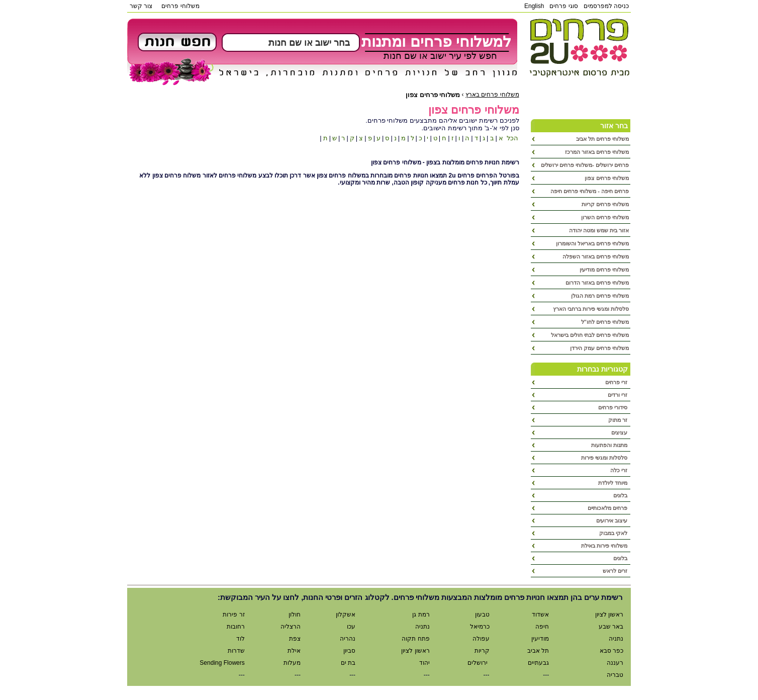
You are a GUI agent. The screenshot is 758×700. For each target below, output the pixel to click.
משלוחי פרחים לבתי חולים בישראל (590, 335)
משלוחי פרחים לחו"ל (605, 322)
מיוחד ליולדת (613, 483)
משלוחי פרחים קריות (605, 204)
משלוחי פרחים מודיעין (604, 270)
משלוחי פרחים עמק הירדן (599, 348)
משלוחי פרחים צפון (607, 178)
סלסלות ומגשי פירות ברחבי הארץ (591, 309)
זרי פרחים (617, 382)
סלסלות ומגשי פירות (605, 458)
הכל (511, 138)
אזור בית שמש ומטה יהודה (599, 230)
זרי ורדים (618, 395)
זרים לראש (616, 571)
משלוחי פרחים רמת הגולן (600, 296)
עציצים (620, 432)
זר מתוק (619, 420)
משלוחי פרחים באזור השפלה (596, 256)
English (534, 6)
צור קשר (141, 6)
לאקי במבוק (614, 533)
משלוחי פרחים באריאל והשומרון (592, 243)
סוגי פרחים (563, 6)
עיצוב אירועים (612, 520)
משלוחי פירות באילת (605, 546)
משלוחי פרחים (180, 6)
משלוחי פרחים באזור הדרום (597, 283)
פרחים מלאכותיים (608, 508)
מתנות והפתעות (610, 445)
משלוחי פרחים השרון (605, 217)
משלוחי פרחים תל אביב (602, 139)
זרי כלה (620, 470)
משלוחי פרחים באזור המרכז (597, 152)
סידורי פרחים (613, 407)
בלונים (621, 495)
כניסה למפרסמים (606, 6)
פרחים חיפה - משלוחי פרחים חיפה (590, 191)
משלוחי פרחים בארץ (492, 95)
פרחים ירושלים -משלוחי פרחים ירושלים (585, 165)
